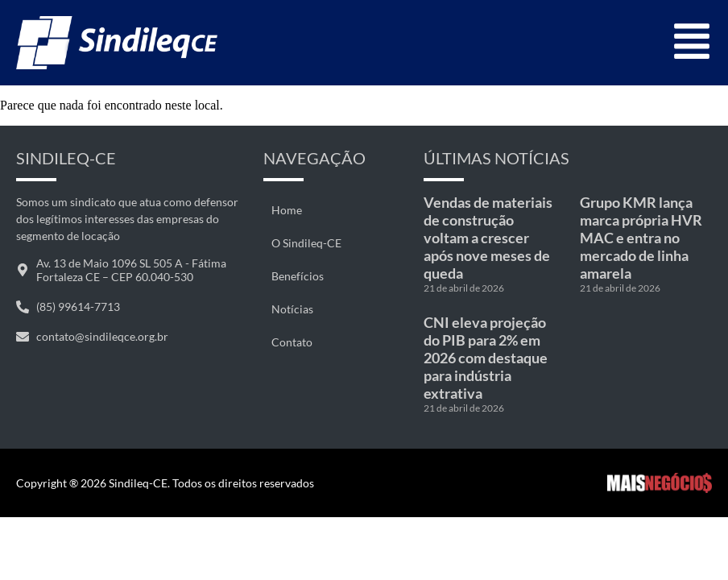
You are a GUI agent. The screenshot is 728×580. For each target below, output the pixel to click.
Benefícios (298, 276)
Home (287, 210)
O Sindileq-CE (306, 243)
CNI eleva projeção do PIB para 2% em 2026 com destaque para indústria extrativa (486, 358)
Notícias (292, 309)
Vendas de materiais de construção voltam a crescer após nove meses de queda (488, 238)
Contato (292, 342)
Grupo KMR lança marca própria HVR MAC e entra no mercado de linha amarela (641, 238)
